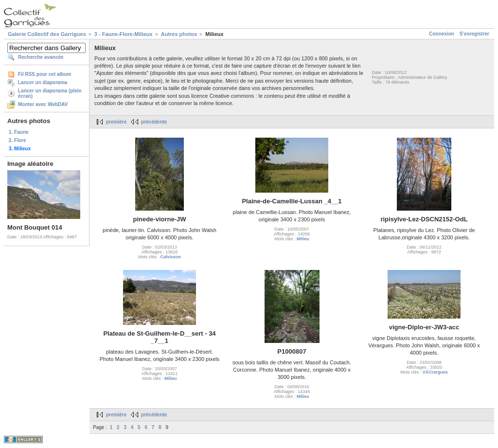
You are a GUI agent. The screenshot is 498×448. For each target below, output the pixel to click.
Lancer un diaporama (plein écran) (50, 93)
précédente (154, 122)
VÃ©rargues (435, 372)
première (116, 122)
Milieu (303, 239)
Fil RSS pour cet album (44, 74)
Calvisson (170, 257)
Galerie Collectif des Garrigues (47, 34)
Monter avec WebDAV (43, 104)
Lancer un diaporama (43, 82)
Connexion (442, 34)
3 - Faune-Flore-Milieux (124, 34)
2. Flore (18, 140)
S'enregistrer (474, 34)
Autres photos (179, 34)
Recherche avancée (41, 57)
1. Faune (19, 132)
